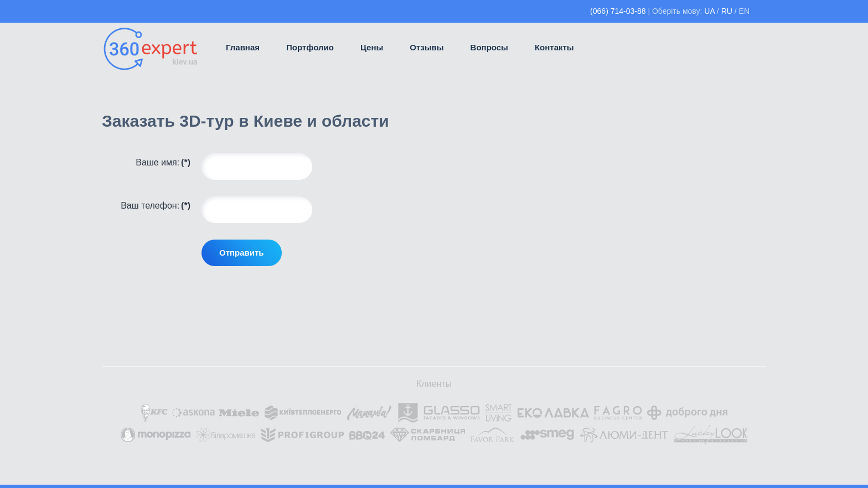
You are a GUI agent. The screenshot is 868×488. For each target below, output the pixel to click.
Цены (372, 47)
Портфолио (310, 47)
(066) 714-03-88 (618, 11)
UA (709, 11)
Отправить (242, 253)
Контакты (554, 47)
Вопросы (489, 47)
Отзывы (427, 47)
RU (727, 11)
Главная (243, 47)
